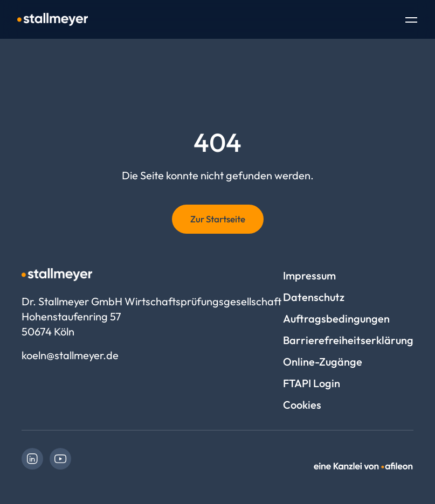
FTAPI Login (312, 383)
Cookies (302, 405)
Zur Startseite (218, 219)
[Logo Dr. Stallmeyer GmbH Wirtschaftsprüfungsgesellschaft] (53, 19)
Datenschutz (314, 297)
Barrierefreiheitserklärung (348, 340)
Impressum (309, 275)
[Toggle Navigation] (411, 21)
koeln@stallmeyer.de (70, 355)
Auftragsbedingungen (336, 318)
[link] (32, 459)
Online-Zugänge (323, 362)
